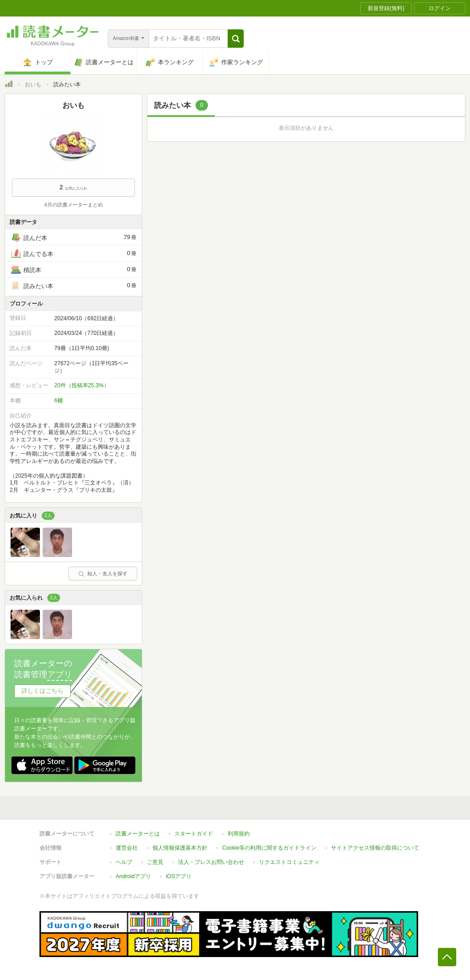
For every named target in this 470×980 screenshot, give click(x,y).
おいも (33, 84)
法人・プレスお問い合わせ (211, 862)
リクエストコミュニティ (289, 862)
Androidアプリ (133, 876)
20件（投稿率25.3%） (81, 385)
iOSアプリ (179, 876)
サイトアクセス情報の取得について (375, 848)
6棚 (59, 401)
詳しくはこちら (42, 691)
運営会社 (127, 848)
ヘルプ (124, 862)
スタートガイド (194, 834)
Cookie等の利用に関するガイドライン (269, 848)
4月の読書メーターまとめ (73, 205)
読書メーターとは (138, 834)
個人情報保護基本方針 (180, 848)
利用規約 (239, 834)
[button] (236, 39)
